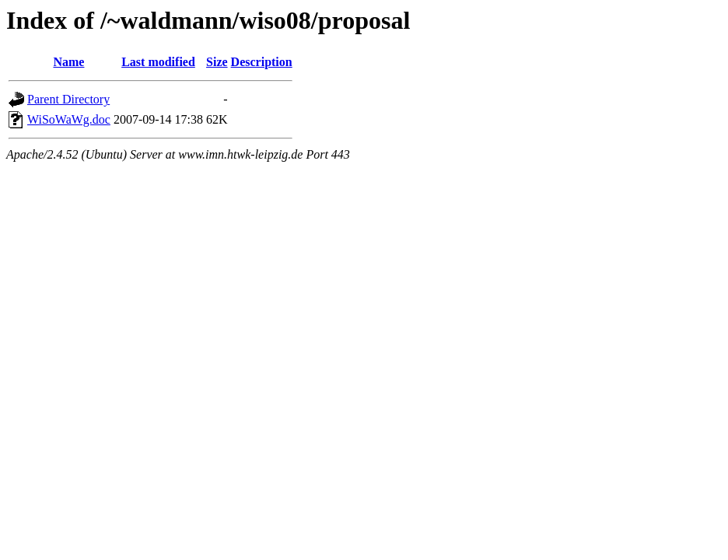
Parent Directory (68, 99)
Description (262, 62)
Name (68, 62)
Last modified (158, 62)
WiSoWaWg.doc (69, 119)
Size (217, 62)
